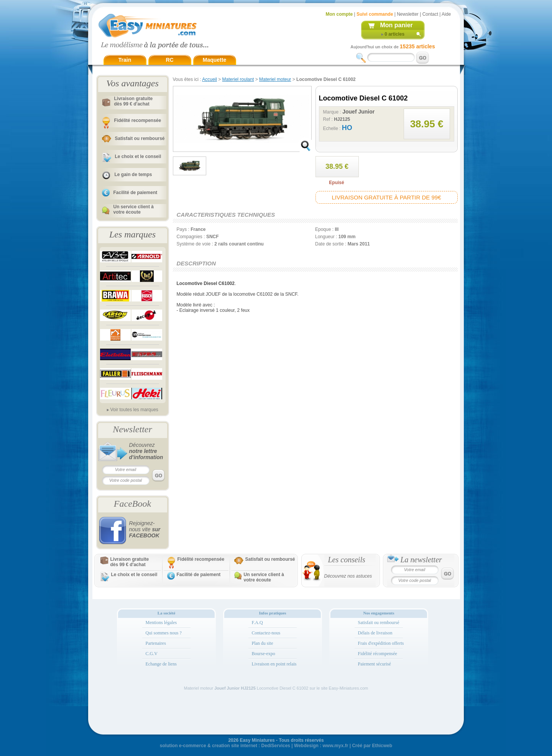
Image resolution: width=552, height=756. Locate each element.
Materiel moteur (275, 79)
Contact (430, 14)
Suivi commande (375, 14)
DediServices (276, 746)
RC (169, 60)
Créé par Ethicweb (372, 746)
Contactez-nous (266, 633)
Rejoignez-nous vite (145, 529)
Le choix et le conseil (138, 156)
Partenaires (156, 643)
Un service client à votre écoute (134, 209)
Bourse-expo (264, 654)
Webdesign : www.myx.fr (321, 746)
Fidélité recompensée (138, 120)
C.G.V (152, 654)
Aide (446, 14)
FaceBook (132, 504)
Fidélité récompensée (378, 654)
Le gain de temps (133, 175)
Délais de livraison (375, 633)
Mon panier (397, 25)
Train (125, 60)
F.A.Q (257, 623)
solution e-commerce (183, 746)
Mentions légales (161, 623)
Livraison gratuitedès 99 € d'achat (134, 101)
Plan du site (263, 643)
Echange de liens (161, 664)
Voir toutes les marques (134, 410)
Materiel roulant (238, 79)
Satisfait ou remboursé (140, 138)
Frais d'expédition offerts (381, 643)
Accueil (209, 79)
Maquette (214, 60)
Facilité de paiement (136, 193)
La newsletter (421, 560)
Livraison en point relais (274, 664)
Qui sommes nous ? (164, 633)
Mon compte (339, 14)
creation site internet (235, 746)
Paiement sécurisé (375, 664)
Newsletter (408, 14)
